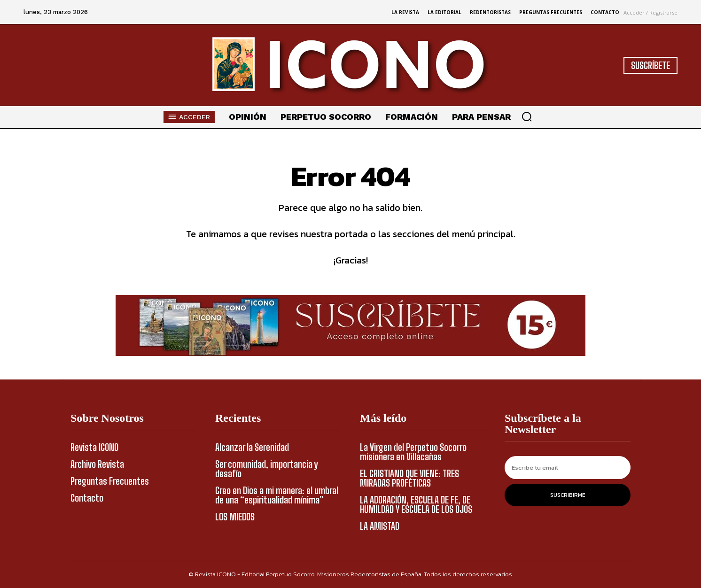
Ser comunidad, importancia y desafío (266, 469)
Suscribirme (568, 495)
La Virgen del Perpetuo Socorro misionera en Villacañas (413, 452)
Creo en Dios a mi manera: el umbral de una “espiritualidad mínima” (277, 495)
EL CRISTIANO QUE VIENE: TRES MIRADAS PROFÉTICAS (409, 478)
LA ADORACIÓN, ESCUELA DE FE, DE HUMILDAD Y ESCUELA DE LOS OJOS (416, 504)
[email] (568, 468)
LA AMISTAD (380, 526)
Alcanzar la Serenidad (252, 447)
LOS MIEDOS (235, 517)
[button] (527, 116)
